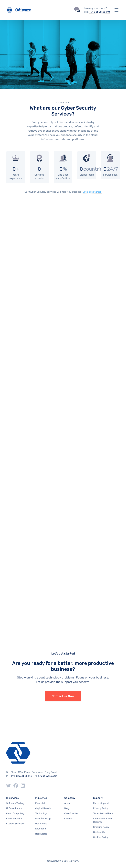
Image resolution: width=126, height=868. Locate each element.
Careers (68, 819)
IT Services (12, 798)
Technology (41, 813)
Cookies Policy (101, 837)
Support (98, 798)
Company (70, 798)
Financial (40, 803)
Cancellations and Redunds (102, 820)
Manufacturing (43, 819)
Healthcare (41, 824)
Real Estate (41, 834)
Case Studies (71, 813)
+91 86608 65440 (100, 12)
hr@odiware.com (48, 776)
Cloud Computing (15, 813)
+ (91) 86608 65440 (21, 776)
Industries (41, 798)
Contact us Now (63, 696)
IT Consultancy (14, 808)
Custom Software (15, 824)
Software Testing (15, 803)
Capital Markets (43, 808)
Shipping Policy (101, 827)
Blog (67, 808)
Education (41, 829)
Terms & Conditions (103, 813)
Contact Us (99, 832)
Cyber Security (14, 819)
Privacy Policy (101, 808)
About (67, 803)
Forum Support (101, 803)
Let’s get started (92, 192)
